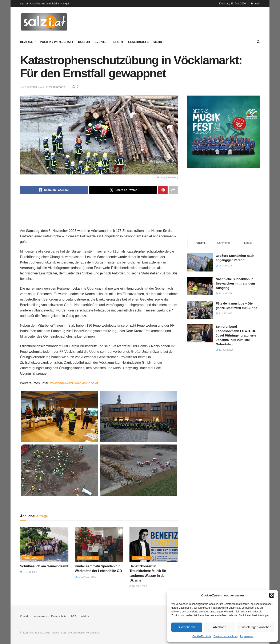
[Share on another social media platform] (173, 190)
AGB (73, 616)
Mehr (158, 42)
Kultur (84, 42)
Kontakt (25, 616)
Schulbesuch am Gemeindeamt (44, 566)
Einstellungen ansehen (255, 627)
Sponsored (141, 558)
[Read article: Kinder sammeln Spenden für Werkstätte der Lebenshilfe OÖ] (99, 544)
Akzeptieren (187, 627)
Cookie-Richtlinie (202, 636)
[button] (272, 595)
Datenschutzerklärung (226, 636)
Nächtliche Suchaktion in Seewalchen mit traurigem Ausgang (235, 283)
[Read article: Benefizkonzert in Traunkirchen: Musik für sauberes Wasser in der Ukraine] (154, 544)
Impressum (246, 636)
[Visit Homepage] (44, 22)
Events (100, 42)
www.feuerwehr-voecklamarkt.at (74, 383)
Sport (118, 42)
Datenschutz (59, 616)
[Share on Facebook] (54, 190)
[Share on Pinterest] (163, 190)
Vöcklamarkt (57, 87)
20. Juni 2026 (138, 586)
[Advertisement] (183, 21)
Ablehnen (219, 627)
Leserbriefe (139, 42)
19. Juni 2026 (29, 572)
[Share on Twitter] (123, 190)
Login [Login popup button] (255, 4)
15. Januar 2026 (85, 577)
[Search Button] (258, 42)
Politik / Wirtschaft (57, 42)
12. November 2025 (32, 87)
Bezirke (26, 42)
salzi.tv (85, 616)
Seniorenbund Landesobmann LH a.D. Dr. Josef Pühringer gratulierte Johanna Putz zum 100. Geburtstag (236, 335)
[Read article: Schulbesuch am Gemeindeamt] (44, 544)
